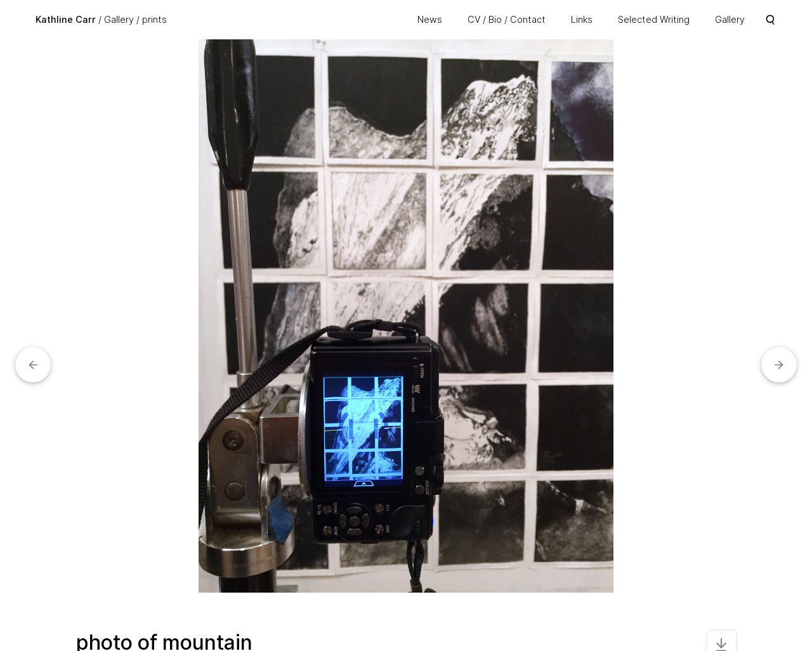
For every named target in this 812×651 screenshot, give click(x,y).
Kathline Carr (66, 19)
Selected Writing (654, 19)
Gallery (119, 19)
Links (582, 19)
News (430, 19)
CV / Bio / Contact (507, 19)
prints (154, 19)
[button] (33, 365)
